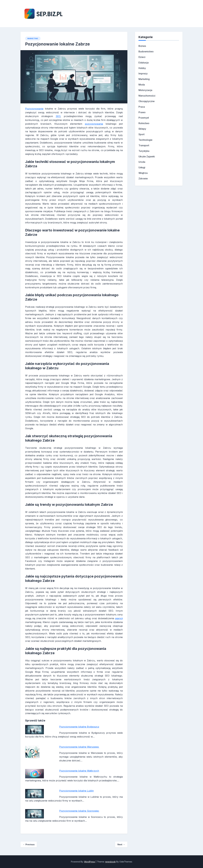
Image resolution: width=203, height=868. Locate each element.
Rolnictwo (144, 123)
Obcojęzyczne (147, 101)
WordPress (90, 862)
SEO (58, 116)
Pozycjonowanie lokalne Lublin (76, 791)
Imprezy (143, 73)
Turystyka (144, 151)
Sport (142, 134)
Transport (144, 145)
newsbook (110, 862)
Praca (142, 107)
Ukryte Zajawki (147, 156)
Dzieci (142, 57)
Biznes (142, 46)
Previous (29, 844)
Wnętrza (143, 173)
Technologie (145, 140)
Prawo (142, 112)
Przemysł (144, 118)
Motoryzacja (145, 90)
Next (121, 844)
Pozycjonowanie (34, 109)
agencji (119, 618)
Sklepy (142, 129)
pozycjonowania (94, 124)
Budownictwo (146, 51)
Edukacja (144, 63)
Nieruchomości (147, 96)
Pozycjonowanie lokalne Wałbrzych (79, 771)
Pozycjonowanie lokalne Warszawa (79, 747)
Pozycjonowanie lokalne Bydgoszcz (79, 727)
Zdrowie (143, 178)
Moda (142, 85)
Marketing (33, 38)
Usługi (142, 167)
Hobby (142, 68)
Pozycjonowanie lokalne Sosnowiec (79, 811)
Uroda (142, 162)
